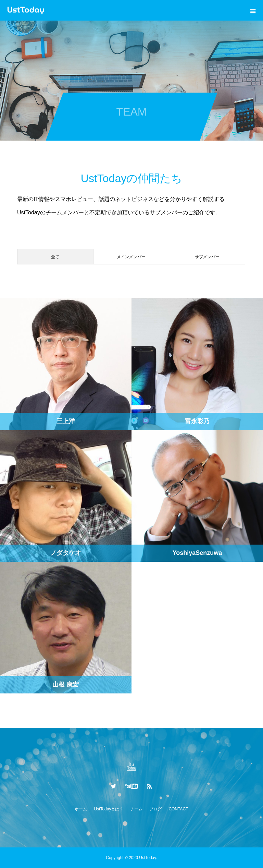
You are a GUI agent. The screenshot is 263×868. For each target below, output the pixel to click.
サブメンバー (207, 257)
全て (55, 257)
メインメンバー (131, 257)
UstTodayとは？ (109, 809)
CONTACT (178, 809)
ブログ (155, 809)
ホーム (81, 809)
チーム (136, 809)
